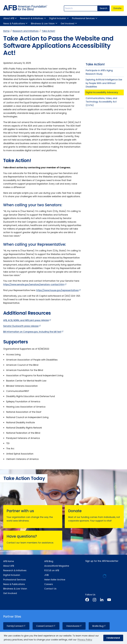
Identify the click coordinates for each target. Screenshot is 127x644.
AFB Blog (49, 561)
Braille (99, 626)
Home (6, 31)
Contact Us (50, 589)
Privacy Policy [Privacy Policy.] (85, 640)
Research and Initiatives (26, 31)
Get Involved (67, 24)
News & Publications (14, 24)
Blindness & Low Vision (43, 24)
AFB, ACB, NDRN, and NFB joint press (27, 320)
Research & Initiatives (32, 18)
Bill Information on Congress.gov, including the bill (34, 332)
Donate (117, 8)
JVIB (46, 575)
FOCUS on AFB (52, 570)
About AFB (9, 18)
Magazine (57, 566)
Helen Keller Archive (55, 580)
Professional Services (83, 18)
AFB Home (9, 561)
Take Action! (48, 31)
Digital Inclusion (58, 18)
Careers (49, 584)
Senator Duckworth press (22, 326)
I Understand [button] (113, 638)
